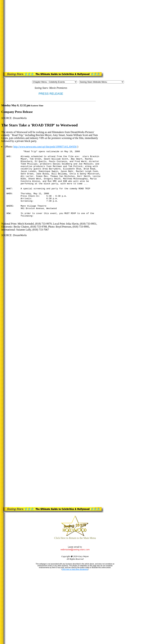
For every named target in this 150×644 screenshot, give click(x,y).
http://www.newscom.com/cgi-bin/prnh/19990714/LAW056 (45, 147)
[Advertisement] (37, 35)
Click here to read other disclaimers (75, 569)
